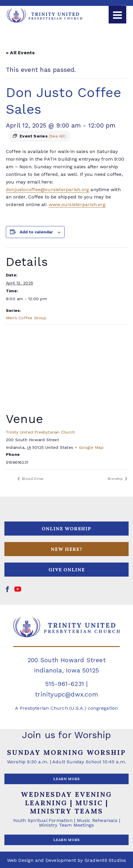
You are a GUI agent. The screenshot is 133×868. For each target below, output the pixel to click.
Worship (116, 479)
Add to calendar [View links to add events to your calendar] (36, 232)
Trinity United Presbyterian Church (40, 432)
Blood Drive (32, 479)
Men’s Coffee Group (26, 318)
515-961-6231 (65, 684)
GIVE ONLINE (67, 570)
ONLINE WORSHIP (66, 529)
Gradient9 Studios (105, 860)
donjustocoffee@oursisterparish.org (47, 190)
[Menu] (117, 15)
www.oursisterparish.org (77, 204)
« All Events (20, 53)
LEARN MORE (67, 779)
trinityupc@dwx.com (66, 694)
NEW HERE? (66, 549)
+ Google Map (89, 447)
